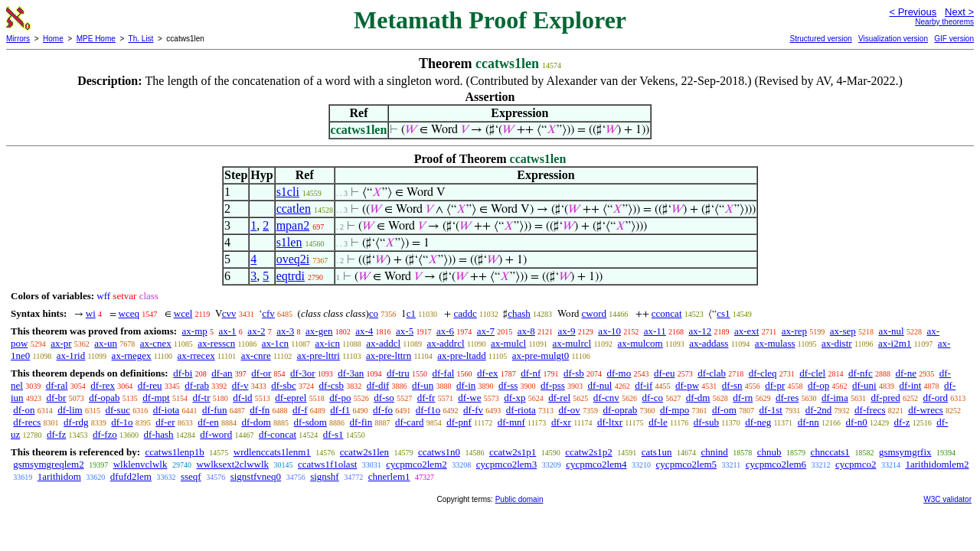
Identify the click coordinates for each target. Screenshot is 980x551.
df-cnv (606, 398)
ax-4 (364, 331)
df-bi (183, 373)
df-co (653, 398)
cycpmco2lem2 (416, 464)
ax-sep (843, 331)
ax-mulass (775, 343)
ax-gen (319, 331)
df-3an (351, 373)
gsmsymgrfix (905, 452)
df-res (787, 398)
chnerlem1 (389, 476)
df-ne (905, 373)
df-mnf (511, 422)
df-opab (104, 398)
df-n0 (857, 422)
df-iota (167, 410)
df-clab (712, 373)
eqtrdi (291, 276)
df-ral (57, 385)
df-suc (118, 410)
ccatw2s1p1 (513, 452)
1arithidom (59, 476)
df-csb (331, 385)
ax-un (106, 343)
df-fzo (105, 434)
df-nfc (861, 373)
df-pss (553, 385)
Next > (959, 12)
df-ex (487, 373)
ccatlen (294, 209)
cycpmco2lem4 (596, 464)
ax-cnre (256, 355)
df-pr (775, 385)
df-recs (27, 422)
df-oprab (620, 410)
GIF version (954, 39)
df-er (165, 422)
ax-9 (567, 331)
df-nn (808, 422)
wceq (129, 313)
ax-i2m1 (895, 343)
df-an (222, 373)
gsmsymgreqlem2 (48, 464)
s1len (289, 242)
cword (595, 313)
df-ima (835, 398)
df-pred (885, 398)
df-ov (570, 410)
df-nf (531, 373)
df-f (300, 410)
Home (53, 39)
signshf (325, 476)
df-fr (426, 398)
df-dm (698, 398)
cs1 (723, 313)
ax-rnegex (132, 355)
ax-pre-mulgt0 (541, 355)
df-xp (514, 398)
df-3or (303, 373)
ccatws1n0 (439, 452)
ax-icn (327, 343)
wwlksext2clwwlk (232, 464)
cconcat (667, 313)
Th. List (141, 39)
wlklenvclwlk (140, 464)
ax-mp (195, 331)
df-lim (70, 410)
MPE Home (96, 39)
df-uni (864, 385)
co (374, 313)
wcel (183, 313)
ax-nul (891, 331)
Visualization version (893, 39)
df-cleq (763, 373)
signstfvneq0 (256, 476)
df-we (469, 398)
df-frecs (870, 410)
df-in (466, 385)
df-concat (278, 434)
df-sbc (284, 385)
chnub (769, 452)
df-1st (771, 410)
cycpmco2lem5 (686, 464)
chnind (714, 452)
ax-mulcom (640, 343)
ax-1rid (71, 355)
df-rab (197, 385)
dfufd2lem (131, 476)
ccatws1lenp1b (174, 452)
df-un (423, 385)
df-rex (103, 385)
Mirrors (18, 39)
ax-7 (486, 331)
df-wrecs (925, 410)
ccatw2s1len (364, 452)
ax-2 (256, 331)
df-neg (758, 422)
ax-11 (655, 331)
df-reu (150, 385)
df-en (208, 422)
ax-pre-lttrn (389, 355)
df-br (56, 398)
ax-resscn (216, 343)
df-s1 (333, 434)
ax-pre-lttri (318, 355)
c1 (411, 313)
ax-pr (61, 343)
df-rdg (76, 422)
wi (91, 313)
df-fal (443, 373)
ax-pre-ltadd (462, 355)
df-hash (159, 434)
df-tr (201, 398)
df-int (910, 385)
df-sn (732, 385)
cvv (229, 313)
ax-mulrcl (572, 343)
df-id (242, 398)
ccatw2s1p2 (588, 452)
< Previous (913, 12)
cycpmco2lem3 (506, 464)
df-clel (812, 373)
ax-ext (746, 331)
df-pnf (459, 422)
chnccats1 (830, 452)
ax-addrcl (446, 343)
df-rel (559, 398)
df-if (644, 385)
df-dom (256, 422)
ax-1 (228, 331)
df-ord (935, 398)
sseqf (191, 476)
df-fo (383, 410)
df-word (216, 434)
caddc (465, 313)
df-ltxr (610, 422)
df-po (340, 398)
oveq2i (293, 259)
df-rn (743, 398)
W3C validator (947, 499)
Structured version (820, 39)
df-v (240, 385)
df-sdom (310, 422)
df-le (658, 422)
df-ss (508, 385)
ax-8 (526, 331)
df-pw (687, 385)
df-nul (600, 385)
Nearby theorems (944, 22)
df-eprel (291, 398)
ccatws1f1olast (327, 464)
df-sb (574, 373)
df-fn (260, 410)
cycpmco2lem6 (776, 464)
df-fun (215, 410)
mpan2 (293, 225)
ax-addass (709, 343)
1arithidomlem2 (938, 464)
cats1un (657, 452)
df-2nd (819, 410)
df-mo (619, 373)
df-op (818, 385)
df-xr (561, 422)
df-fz (56, 434)
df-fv (473, 410)
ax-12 (701, 331)
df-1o (122, 422)
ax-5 (405, 331)
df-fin (361, 422)
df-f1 (340, 410)
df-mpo (675, 410)
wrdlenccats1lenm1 (272, 452)
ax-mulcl (508, 343)
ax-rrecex (196, 355)
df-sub (706, 422)
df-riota (521, 410)
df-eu (664, 373)
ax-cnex (156, 343)
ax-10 (609, 331)
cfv (268, 313)
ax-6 (445, 331)
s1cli (288, 192)
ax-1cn (275, 343)
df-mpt (156, 398)
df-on (24, 410)
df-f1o (428, 410)
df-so (384, 398)
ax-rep (794, 331)
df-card (410, 422)
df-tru (398, 373)
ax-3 (285, 331)
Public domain (519, 499)
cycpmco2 (856, 464)
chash (519, 313)
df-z (902, 422)
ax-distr (837, 343)
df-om (724, 410)
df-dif (378, 385)
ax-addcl (383, 343)
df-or (261, 373)
